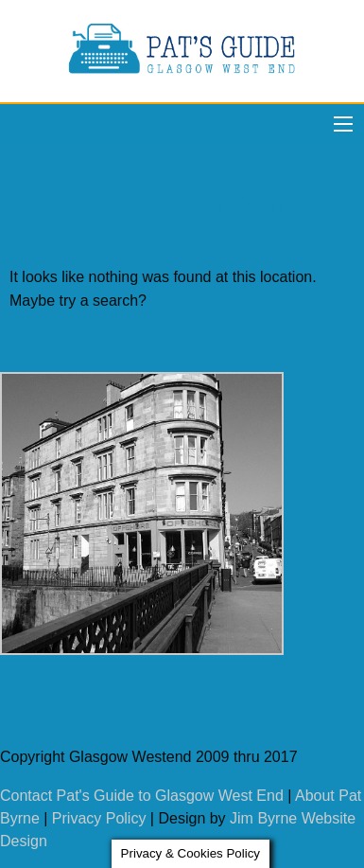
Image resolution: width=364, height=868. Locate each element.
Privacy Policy (99, 818)
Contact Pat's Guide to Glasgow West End (142, 796)
